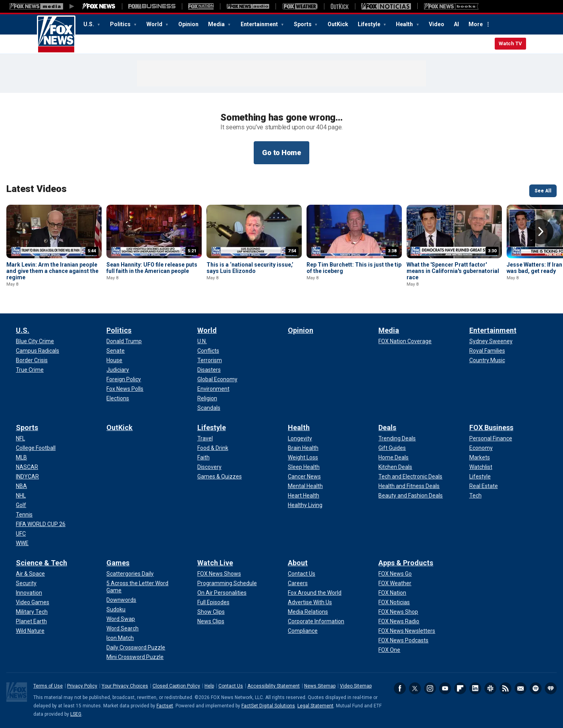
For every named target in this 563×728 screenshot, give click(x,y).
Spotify (536, 688)
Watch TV (510, 43)
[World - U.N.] (202, 341)
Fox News (56, 35)
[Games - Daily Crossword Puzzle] (136, 647)
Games (118, 563)
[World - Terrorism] (210, 360)
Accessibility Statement (274, 686)
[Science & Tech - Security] (26, 583)
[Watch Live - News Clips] (211, 621)
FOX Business (491, 427)
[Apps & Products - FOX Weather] (395, 583)
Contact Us (231, 686)
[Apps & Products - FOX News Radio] (399, 621)
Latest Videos (37, 189)
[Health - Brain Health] (303, 448)
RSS (505, 688)
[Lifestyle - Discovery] (209, 467)
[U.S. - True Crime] (30, 370)
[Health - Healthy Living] (305, 505)
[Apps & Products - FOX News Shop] (398, 612)
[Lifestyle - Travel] (205, 438)
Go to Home (281, 153)
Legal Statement (315, 706)
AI (456, 24)
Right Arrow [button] (541, 232)
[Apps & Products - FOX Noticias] (394, 602)
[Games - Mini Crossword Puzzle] (135, 657)
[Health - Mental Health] (305, 486)
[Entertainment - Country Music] (487, 360)
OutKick (338, 24)
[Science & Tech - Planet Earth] (31, 621)
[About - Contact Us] (302, 574)
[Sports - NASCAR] (27, 467)
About (298, 563)
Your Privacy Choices (125, 686)
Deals (387, 427)
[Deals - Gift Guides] (392, 448)
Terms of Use (48, 686)
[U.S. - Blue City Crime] (35, 341)
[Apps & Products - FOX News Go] (395, 574)
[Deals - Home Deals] (393, 457)
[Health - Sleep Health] (304, 467)
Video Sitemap (356, 686)
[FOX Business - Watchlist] (481, 467)
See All (543, 191)
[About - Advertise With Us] (310, 602)
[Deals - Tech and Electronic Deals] (410, 476)
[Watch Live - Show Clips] (211, 612)
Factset (165, 706)
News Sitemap (320, 686)
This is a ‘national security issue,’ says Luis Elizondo (250, 268)
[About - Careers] (298, 583)
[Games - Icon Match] (120, 638)
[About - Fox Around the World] (315, 593)
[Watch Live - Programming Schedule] (227, 583)
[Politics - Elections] (118, 398)
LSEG (76, 714)
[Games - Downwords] (121, 600)
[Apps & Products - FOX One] (389, 650)
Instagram (430, 688)
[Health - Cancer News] (304, 476)
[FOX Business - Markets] (480, 457)
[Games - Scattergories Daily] (130, 574)
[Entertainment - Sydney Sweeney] (491, 341)
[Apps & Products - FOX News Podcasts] (403, 640)
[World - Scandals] (209, 408)
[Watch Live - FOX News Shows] (219, 574)
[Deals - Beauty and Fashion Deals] (411, 496)
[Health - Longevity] (300, 438)
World (155, 24)
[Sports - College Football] (36, 448)
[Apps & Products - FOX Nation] (392, 593)
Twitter (415, 688)
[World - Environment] (213, 389)
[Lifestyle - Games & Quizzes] (220, 476)
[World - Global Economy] (217, 379)
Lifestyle (370, 24)
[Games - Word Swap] (121, 619)
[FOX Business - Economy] (481, 448)
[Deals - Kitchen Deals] (395, 467)
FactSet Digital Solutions (268, 706)
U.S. (89, 24)
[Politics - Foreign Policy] (124, 379)
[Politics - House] (114, 360)
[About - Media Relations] (308, 612)
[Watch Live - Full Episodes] (213, 602)
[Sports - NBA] (21, 486)
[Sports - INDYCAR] (27, 476)
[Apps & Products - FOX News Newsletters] (407, 631)
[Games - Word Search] (122, 628)
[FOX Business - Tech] (475, 496)
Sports (303, 24)
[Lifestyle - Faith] (203, 457)
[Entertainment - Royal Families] (487, 351)
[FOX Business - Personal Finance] (491, 438)
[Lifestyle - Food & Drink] (213, 448)
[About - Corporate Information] (316, 621)
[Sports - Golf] (21, 505)
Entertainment (260, 24)
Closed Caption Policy (176, 686)
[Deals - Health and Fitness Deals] (409, 486)
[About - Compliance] (303, 631)
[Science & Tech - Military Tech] (32, 612)
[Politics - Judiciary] (118, 370)
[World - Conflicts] (208, 351)
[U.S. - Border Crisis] (32, 360)
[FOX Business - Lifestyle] (480, 476)
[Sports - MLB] (21, 457)
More (476, 24)
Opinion (188, 24)
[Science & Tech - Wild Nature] (30, 631)
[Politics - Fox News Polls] (125, 389)
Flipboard (460, 688)
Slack (490, 688)
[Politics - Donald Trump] (124, 341)
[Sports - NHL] (21, 496)
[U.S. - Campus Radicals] (38, 351)
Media (217, 24)
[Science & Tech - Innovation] (29, 593)
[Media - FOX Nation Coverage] (405, 341)
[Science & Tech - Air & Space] (30, 574)
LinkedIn (475, 688)
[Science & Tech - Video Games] (33, 602)
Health (405, 24)
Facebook (400, 688)
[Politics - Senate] (116, 351)
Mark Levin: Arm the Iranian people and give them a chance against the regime (52, 271)
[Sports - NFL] (20, 438)
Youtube (445, 688)
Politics (121, 24)
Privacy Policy (82, 686)
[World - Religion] (207, 398)
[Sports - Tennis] (24, 515)
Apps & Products (406, 563)
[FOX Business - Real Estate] (484, 486)
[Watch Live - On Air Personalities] (222, 593)
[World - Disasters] (209, 370)
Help (209, 686)
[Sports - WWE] (22, 543)
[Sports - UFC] (21, 534)
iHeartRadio (551, 688)
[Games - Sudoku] (116, 609)
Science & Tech (41, 563)
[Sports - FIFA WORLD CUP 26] (41, 524)
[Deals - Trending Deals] (397, 438)
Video (437, 24)
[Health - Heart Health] (304, 496)
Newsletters (521, 688)
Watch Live (215, 563)
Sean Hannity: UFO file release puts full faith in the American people (152, 268)
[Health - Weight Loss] (303, 457)
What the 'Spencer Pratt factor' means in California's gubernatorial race (453, 271)
